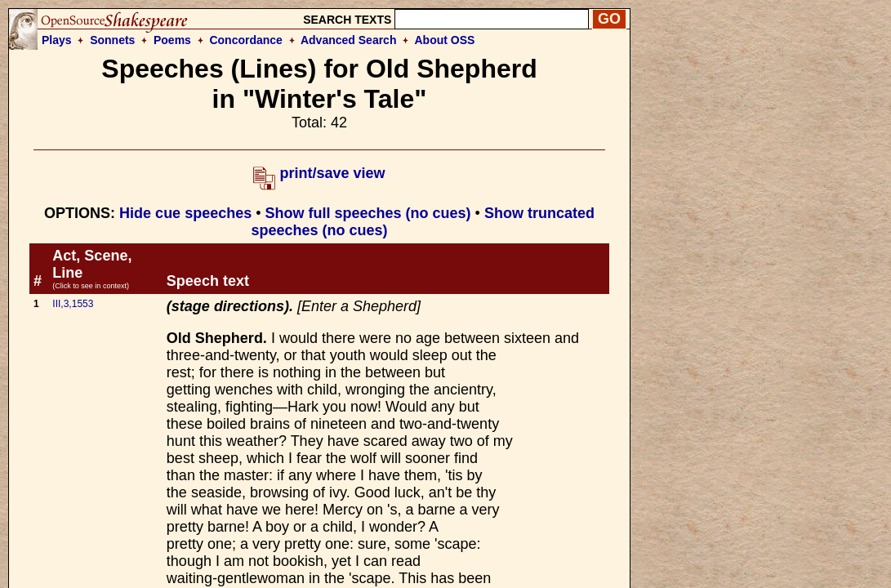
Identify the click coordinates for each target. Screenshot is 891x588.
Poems (172, 40)
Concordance (245, 40)
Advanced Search (349, 40)
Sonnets (112, 40)
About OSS (445, 40)
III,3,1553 (73, 304)
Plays (57, 40)
